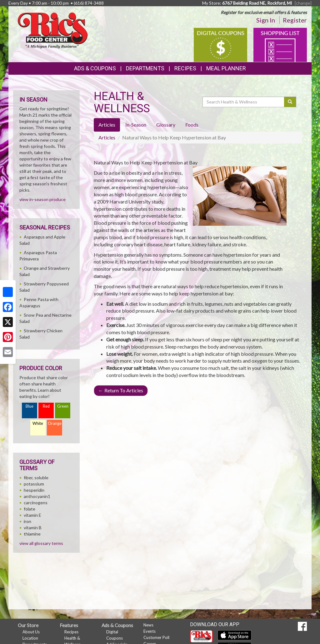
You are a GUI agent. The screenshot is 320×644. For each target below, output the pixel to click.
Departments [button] (145, 68)
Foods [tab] (192, 125)
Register (295, 20)
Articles (107, 137)
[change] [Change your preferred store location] (303, 3)
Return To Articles (121, 390)
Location (30, 638)
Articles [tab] (107, 125)
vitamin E (32, 515)
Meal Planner (226, 68)
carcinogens (36, 503)
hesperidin (34, 490)
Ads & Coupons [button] (95, 68)
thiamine (32, 534)
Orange (55, 423)
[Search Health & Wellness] (244, 102)
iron (27, 521)
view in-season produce (42, 199)
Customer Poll (156, 637)
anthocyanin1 (37, 496)
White (38, 423)
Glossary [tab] (166, 125)
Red (46, 406)
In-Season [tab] (136, 125)
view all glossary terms (41, 543)
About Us (31, 632)
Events (150, 631)
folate (30, 509)
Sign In (266, 20)
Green (63, 406)
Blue (30, 406)
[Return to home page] (53, 30)
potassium (34, 484)
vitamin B (33, 528)
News (148, 625)
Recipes (185, 68)
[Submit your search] (290, 102)
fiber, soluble (36, 478)
